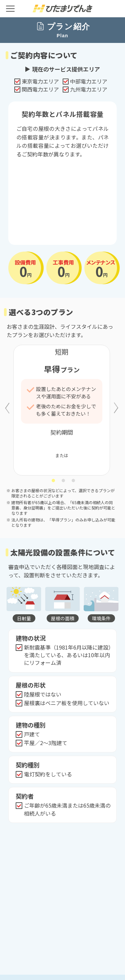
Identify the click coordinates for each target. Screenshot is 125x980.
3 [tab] (73, 481)
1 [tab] (53, 481)
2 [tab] (63, 481)
